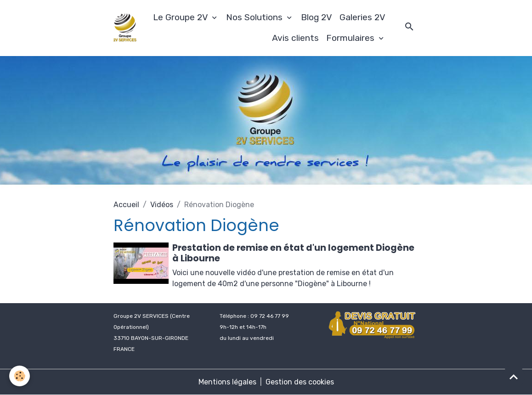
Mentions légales (227, 382)
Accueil (126, 205)
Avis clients (295, 38)
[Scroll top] (514, 377)
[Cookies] (20, 376)
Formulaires (351, 38)
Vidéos (162, 205)
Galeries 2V (362, 17)
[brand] (125, 28)
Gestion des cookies (300, 382)
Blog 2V (317, 17)
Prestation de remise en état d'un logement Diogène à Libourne (293, 253)
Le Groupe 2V (181, 17)
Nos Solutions (255, 17)
